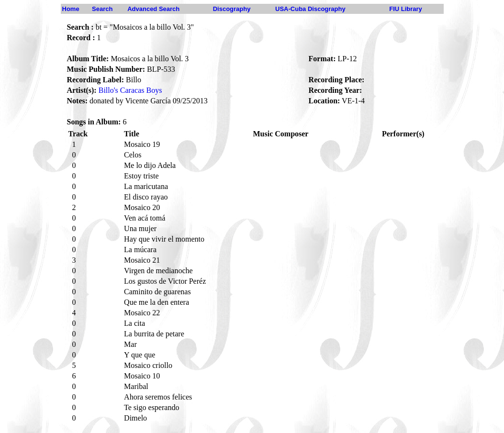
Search (102, 9)
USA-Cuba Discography (310, 9)
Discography (232, 9)
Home (71, 9)
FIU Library (406, 9)
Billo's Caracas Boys (130, 90)
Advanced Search (153, 9)
